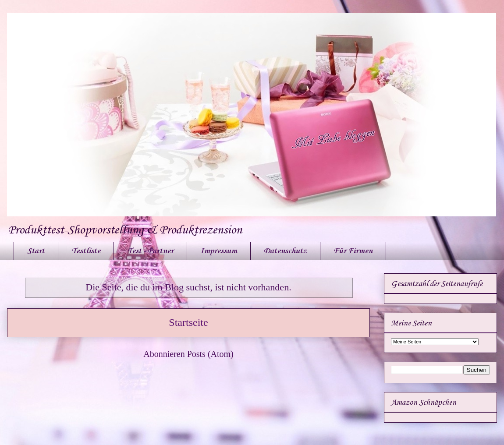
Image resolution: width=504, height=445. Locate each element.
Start (36, 251)
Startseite (188, 322)
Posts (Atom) (210, 354)
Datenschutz (285, 251)
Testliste (86, 251)
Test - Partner (150, 251)
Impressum (219, 251)
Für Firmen (353, 251)
